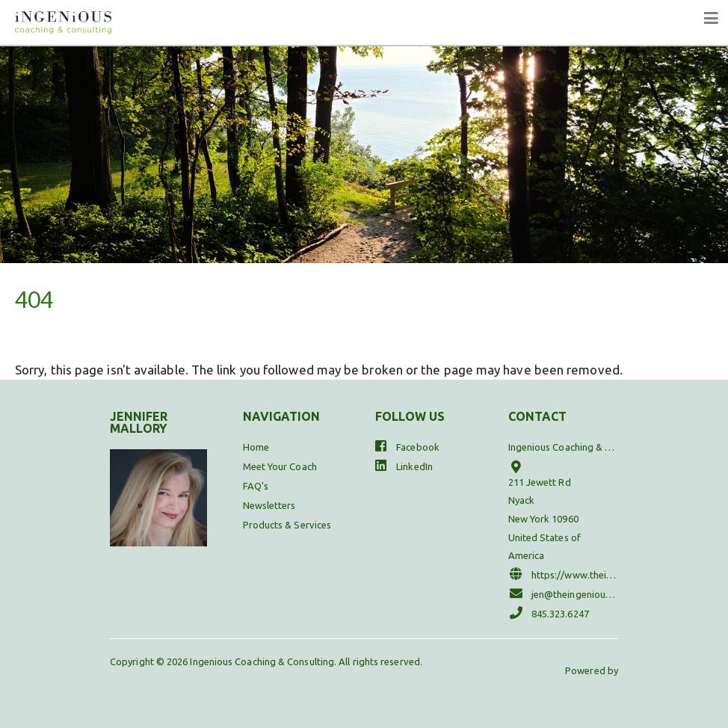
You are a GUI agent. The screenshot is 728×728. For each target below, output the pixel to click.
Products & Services (287, 525)
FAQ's (256, 486)
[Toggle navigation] (712, 19)
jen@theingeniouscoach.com (564, 593)
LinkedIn (404, 465)
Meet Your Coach (280, 466)
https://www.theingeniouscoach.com (564, 574)
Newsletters (269, 505)
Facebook (407, 446)
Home (256, 447)
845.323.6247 (549, 613)
